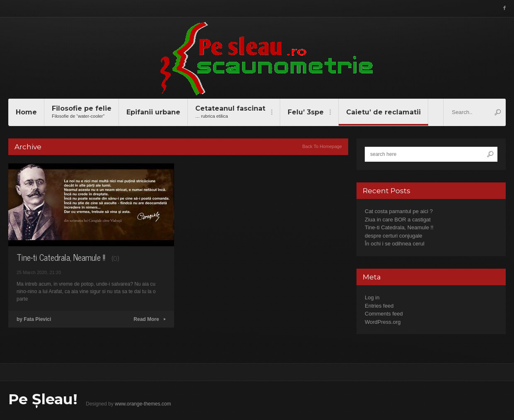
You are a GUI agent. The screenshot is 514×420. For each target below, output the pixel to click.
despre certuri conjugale (394, 236)
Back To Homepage (322, 146)
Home (26, 112)
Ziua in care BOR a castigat (398, 220)
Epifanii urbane (153, 112)
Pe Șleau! (43, 399)
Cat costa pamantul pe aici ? (399, 211)
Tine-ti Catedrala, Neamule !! (61, 257)
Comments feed (384, 314)
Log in (372, 297)
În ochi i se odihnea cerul (395, 244)
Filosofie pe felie (82, 112)
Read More (150, 319)
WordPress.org (383, 322)
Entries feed (379, 306)
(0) (115, 258)
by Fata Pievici (34, 319)
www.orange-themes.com (143, 404)
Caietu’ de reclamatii (383, 112)
